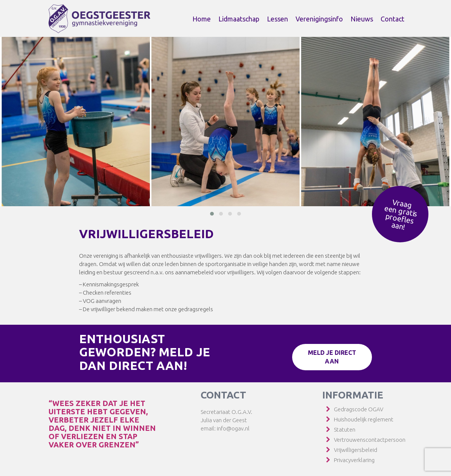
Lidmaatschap (239, 19)
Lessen (277, 19)
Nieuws (362, 19)
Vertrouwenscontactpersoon (370, 440)
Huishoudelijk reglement (364, 419)
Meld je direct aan (332, 357)
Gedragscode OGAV (359, 409)
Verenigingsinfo (319, 19)
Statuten (345, 430)
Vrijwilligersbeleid (356, 450)
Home (202, 19)
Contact (392, 19)
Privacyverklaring (354, 460)
